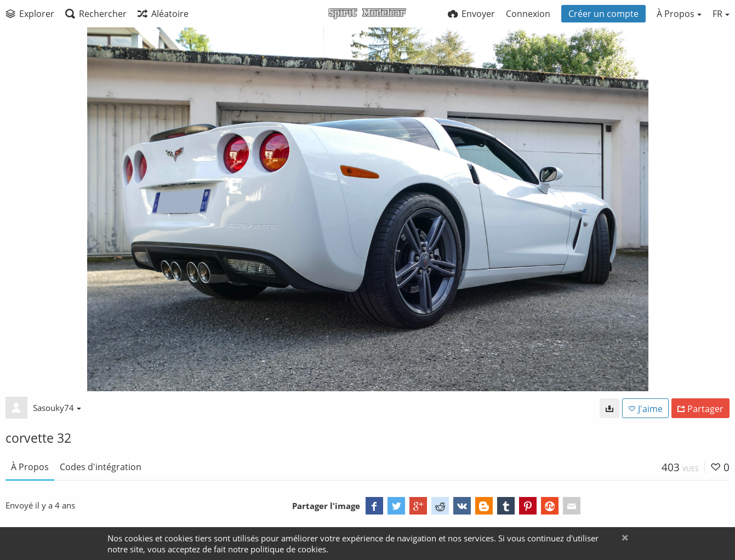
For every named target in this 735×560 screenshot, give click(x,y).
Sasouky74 (57, 408)
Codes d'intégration (101, 467)
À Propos (30, 467)
